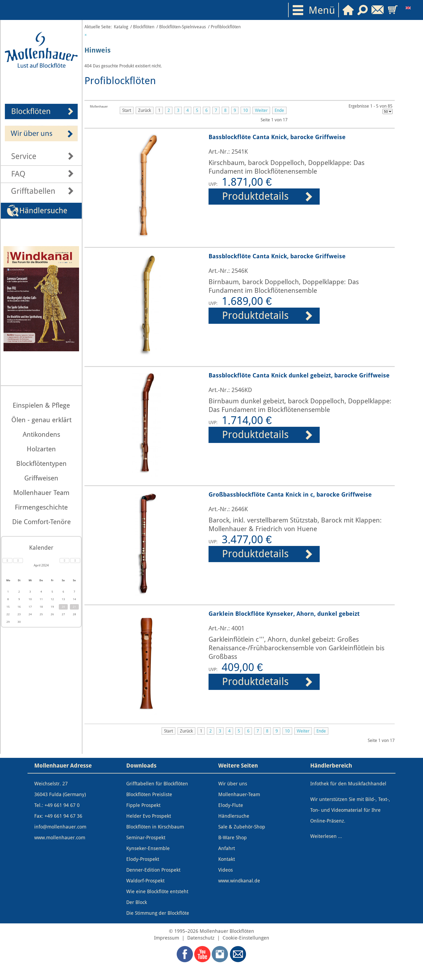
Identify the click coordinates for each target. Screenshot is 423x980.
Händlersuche (234, 816)
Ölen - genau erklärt (41, 420)
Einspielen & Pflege (41, 405)
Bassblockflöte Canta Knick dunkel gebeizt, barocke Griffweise (299, 375)
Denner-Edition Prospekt (153, 870)
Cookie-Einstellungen (246, 938)
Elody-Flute (231, 805)
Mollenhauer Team (41, 493)
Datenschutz (201, 938)
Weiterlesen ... (326, 836)
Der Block (137, 902)
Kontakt (227, 859)
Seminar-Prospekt (146, 838)
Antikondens (41, 434)
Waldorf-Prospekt (145, 881)
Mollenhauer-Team (239, 795)
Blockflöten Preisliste (149, 795)
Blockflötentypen (41, 464)
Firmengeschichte (41, 507)
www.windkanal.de (239, 881)
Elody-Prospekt (143, 859)
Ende (279, 110)
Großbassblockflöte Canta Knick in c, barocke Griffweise (290, 494)
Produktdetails (255, 196)
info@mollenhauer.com (60, 827)
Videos (226, 870)
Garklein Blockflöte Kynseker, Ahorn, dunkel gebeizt (284, 614)
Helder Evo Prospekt (149, 816)
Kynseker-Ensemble (148, 848)
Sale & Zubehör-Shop (242, 827)
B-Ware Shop (233, 838)
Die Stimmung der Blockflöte (158, 913)
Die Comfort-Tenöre (41, 522)
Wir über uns (233, 784)
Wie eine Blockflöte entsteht (157, 892)
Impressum (167, 938)
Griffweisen (41, 478)
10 (245, 110)
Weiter (261, 110)
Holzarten (41, 449)
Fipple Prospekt (143, 805)
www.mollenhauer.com (60, 838)
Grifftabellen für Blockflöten (157, 784)
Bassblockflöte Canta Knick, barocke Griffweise (277, 137)
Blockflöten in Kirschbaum (155, 827)
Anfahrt (227, 848)
